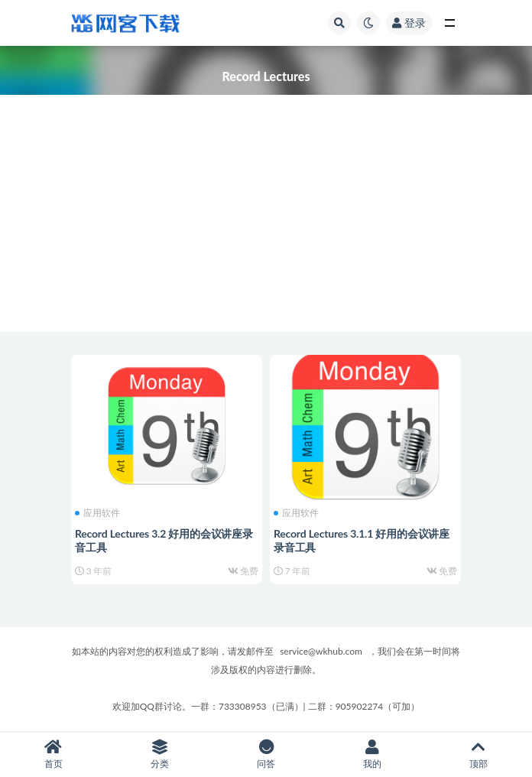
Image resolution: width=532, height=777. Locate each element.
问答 (266, 754)
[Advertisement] (266, 225)
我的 (373, 754)
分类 (159, 754)
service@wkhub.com (321, 651)
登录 (409, 23)
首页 (53, 754)
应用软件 (97, 513)
